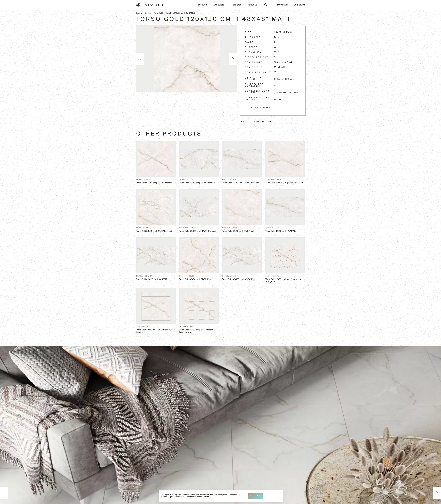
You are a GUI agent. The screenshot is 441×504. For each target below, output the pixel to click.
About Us (253, 5)
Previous (140, 59)
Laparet (139, 13)
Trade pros (237, 5)
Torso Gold (158, 13)
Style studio (219, 5)
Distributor (282, 5)
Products (203, 5)
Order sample (260, 108)
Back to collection (257, 122)
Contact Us (299, 5)
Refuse (272, 496)
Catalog (148, 13)
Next (233, 59)
